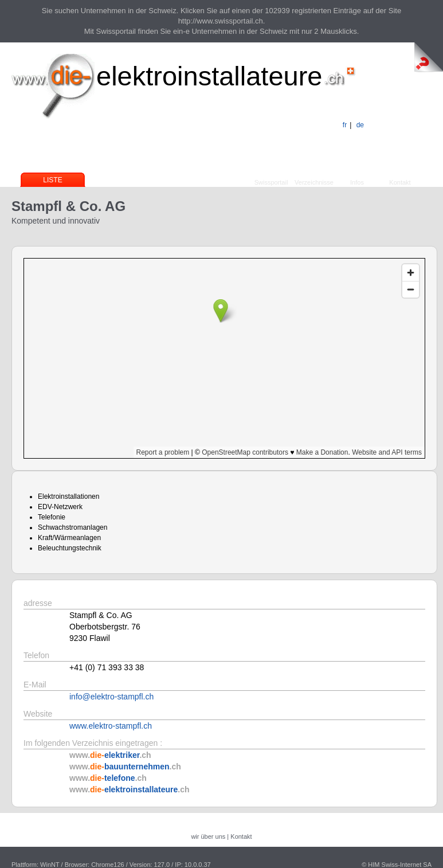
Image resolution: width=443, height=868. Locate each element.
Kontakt (400, 182)
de (360, 125)
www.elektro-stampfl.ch (111, 726)
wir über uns (208, 836)
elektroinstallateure (209, 76)
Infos (357, 182)
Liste (52, 180)
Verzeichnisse (314, 182)
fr (345, 125)
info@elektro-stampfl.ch (111, 697)
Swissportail (271, 182)
